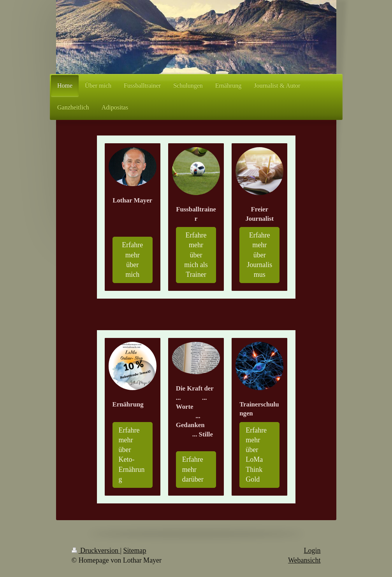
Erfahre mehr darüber (193, 469)
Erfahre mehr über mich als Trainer (196, 255)
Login (312, 551)
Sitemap (135, 551)
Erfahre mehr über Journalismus (259, 255)
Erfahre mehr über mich (132, 260)
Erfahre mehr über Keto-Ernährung (132, 455)
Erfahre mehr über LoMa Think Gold (256, 455)
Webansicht (304, 560)
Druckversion (96, 551)
